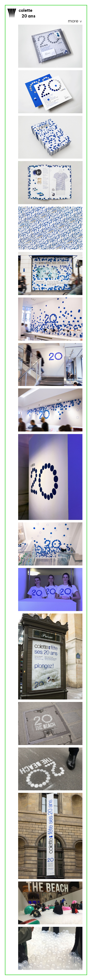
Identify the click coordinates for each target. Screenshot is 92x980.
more (74, 21)
